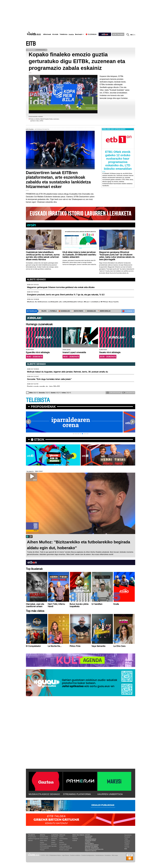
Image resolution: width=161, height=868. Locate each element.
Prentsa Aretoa (91, 851)
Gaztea (42, 842)
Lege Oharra (65, 855)
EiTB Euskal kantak (45, 846)
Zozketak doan (90, 841)
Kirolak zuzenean (64, 850)
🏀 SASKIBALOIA (64, 311)
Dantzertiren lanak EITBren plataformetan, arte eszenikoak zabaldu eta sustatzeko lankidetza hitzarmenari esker (58, 180)
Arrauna (62, 842)
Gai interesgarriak (92, 845)
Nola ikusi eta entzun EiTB (94, 849)
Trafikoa (88, 838)
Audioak (75, 840)
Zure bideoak (129, 393)
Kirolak (55, 34)
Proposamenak (43, 407)
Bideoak (30, 840)
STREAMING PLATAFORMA (77, 794)
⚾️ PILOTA (43, 311)
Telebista (63, 34)
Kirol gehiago (63, 844)
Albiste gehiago (36, 280)
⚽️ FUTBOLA (53, 311)
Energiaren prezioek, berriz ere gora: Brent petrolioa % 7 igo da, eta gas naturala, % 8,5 (66, 295)
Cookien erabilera (75, 855)
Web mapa (115, 855)
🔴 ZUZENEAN (127, 311)
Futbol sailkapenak (65, 846)
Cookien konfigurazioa (88, 855)
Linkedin (127, 845)
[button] (134, 337)
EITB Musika (43, 844)
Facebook (127, 837)
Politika (53, 840)
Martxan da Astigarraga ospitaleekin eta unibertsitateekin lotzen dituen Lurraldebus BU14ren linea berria (73, 302)
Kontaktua (108, 855)
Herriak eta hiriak (91, 846)
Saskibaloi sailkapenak (66, 848)
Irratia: (43, 835)
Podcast (42, 850)
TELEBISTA (38, 400)
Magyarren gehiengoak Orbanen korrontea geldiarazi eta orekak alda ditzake (61, 287)
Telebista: (32, 835)
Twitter (126, 839)
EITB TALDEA (118, 34)
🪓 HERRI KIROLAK (104, 311)
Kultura (53, 842)
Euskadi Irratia (44, 837)
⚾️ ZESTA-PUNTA (77, 311)
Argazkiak (75, 839)
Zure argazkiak (113, 393)
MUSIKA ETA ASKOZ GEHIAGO (44, 794)
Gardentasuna (100, 855)
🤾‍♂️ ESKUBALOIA (90, 311)
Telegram (127, 843)
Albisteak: (55, 835)
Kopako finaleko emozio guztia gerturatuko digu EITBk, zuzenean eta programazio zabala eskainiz (77, 61)
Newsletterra (128, 835)
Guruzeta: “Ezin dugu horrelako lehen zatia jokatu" (49, 379)
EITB (31, 44)
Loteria (88, 842)
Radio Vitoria (44, 840)
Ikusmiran (54, 844)
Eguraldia (54, 846)
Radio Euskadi (44, 839)
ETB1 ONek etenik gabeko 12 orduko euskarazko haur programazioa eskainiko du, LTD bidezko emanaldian (118, 160)
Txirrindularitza (63, 839)
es (134, 35)
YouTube (127, 847)
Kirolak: (62, 835)
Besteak (78, 34)
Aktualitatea (54, 837)
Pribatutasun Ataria (55, 855)
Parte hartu (89, 843)
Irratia (71, 34)
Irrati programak (44, 848)
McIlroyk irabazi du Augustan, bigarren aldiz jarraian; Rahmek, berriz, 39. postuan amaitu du (67, 372)
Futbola (61, 837)
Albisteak (47, 34)
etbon (39, 440)
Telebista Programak (34, 839)
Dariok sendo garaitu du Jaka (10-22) (43, 387)
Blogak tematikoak (92, 848)
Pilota (61, 840)
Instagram (127, 841)
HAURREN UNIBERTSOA (110, 794)
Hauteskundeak (91, 839)
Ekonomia (54, 839)
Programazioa (32, 837)
